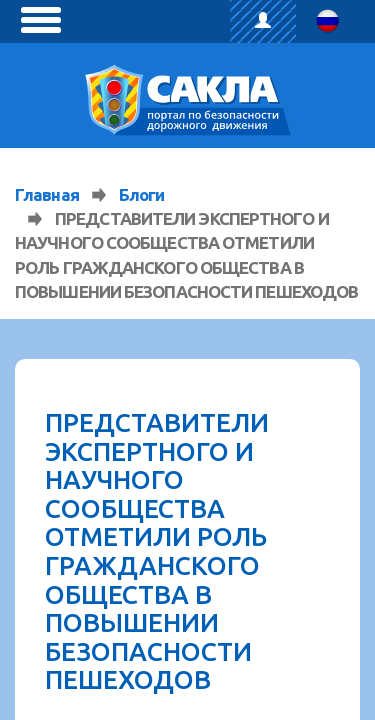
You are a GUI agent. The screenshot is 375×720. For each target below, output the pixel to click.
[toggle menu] (41, 20)
